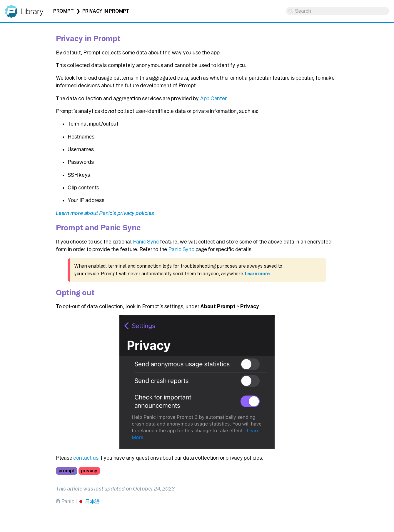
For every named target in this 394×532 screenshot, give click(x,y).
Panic (11, 9)
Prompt (64, 11)
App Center (213, 98)
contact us (86, 458)
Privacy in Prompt (106, 11)
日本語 (92, 501)
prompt (67, 471)
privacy (89, 471)
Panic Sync (146, 242)
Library (32, 11)
